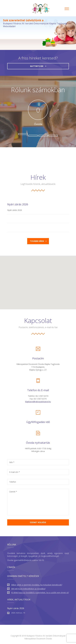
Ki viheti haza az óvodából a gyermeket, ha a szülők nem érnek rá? (40, 593)
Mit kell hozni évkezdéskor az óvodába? (28, 589)
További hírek (38, 241)
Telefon (13, 482)
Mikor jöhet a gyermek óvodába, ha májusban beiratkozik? (37, 585)
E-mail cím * (15, 472)
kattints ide (38, 66)
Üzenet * (13, 492)
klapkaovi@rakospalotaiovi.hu (38, 402)
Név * (12, 462)
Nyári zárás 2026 (18, 204)
